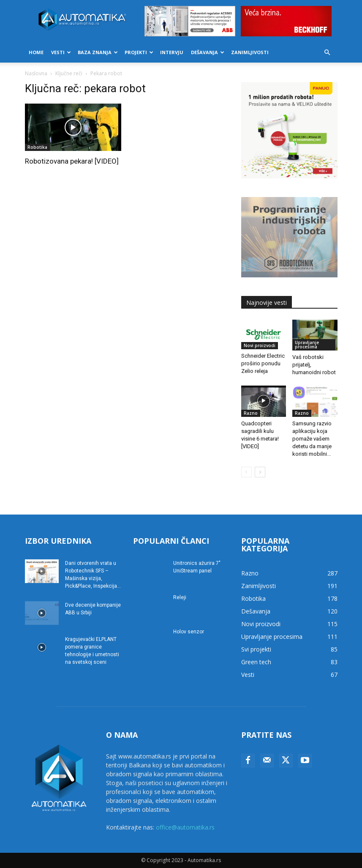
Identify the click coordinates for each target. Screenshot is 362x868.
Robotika (37, 147)
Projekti (139, 52)
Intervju (172, 52)
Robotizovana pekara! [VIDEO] (72, 161)
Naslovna (36, 73)
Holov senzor (189, 632)
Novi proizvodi (260, 345)
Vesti (61, 52)
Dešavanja (208, 52)
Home (36, 52)
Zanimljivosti (250, 52)
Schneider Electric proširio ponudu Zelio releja (263, 363)
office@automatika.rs (185, 827)
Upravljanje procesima (307, 345)
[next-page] (260, 472)
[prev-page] (246, 472)
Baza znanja (98, 52)
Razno (251, 413)
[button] (327, 53)
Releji (180, 597)
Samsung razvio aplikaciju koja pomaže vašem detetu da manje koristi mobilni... (312, 439)
